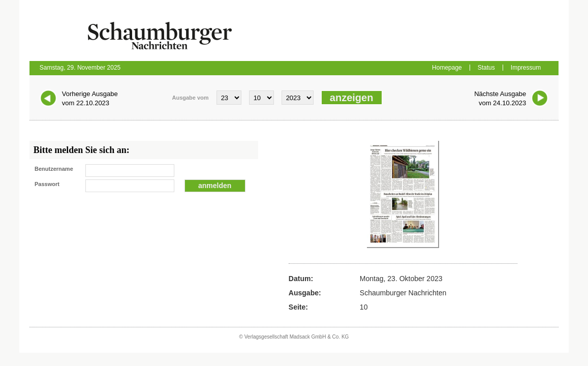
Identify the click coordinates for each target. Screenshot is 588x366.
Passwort (47, 184)
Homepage (447, 68)
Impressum (526, 68)
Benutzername (54, 169)
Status (486, 68)
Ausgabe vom (190, 98)
